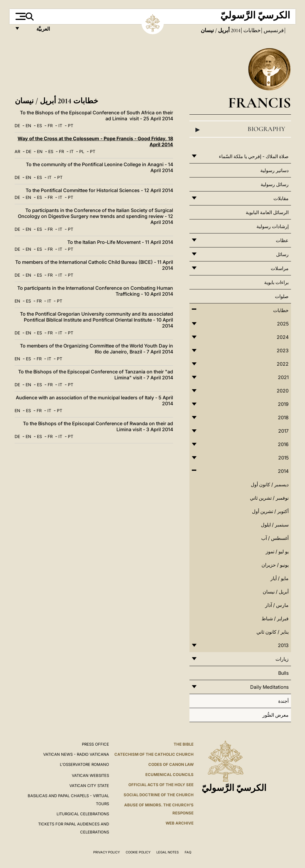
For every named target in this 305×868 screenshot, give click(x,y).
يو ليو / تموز (277, 551)
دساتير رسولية (274, 170)
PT (71, 126)
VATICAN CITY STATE (89, 786)
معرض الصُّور (276, 715)
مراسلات (280, 268)
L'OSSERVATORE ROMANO (84, 764)
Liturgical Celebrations (83, 814)
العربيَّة (37, 31)
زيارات (282, 659)
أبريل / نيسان (276, 592)
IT (60, 126)
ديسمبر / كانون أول (270, 484)
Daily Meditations (269, 687)
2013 (283, 645)
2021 (283, 377)
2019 (283, 404)
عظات (282, 240)
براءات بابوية (276, 282)
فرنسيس (273, 30)
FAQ (188, 852)
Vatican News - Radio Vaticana (76, 754)
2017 (283, 431)
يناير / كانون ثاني (273, 632)
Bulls (283, 673)
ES (39, 126)
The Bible (184, 744)
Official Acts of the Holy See (161, 785)
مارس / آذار (277, 605)
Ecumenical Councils (169, 775)
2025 (283, 324)
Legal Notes (168, 852)
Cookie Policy (138, 852)
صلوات (282, 296)
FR (50, 126)
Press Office (95, 744)
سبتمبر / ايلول (275, 525)
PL (82, 151)
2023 (283, 350)
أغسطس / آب (275, 538)
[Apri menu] (20, 16)
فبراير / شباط (275, 618)
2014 (235, 30)
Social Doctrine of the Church (159, 795)
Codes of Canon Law (171, 764)
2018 (283, 417)
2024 (283, 337)
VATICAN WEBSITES (90, 775)
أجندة (283, 701)
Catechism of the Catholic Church (154, 754)
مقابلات (281, 198)
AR (17, 151)
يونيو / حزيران (275, 565)
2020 (283, 391)
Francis (260, 103)
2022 (283, 364)
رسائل (282, 254)
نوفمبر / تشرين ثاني (269, 498)
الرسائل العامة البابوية (267, 212)
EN (28, 126)
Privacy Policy (106, 852)
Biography (240, 129)
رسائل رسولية (275, 184)
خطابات (251, 30)
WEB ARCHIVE (180, 823)
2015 (283, 458)
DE (17, 126)
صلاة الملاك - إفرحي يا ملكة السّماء (254, 156)
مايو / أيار (280, 578)
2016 (283, 444)
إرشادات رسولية (273, 226)
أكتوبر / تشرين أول (270, 511)
